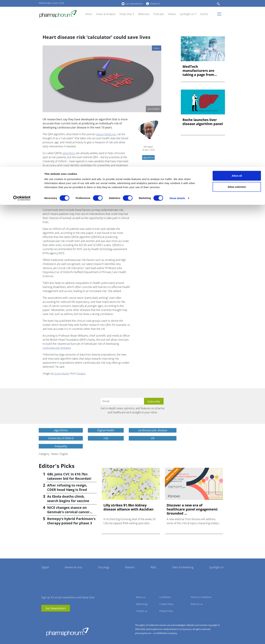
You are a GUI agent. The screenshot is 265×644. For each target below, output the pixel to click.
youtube (44, 617)
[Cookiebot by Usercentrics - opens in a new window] (22, 31)
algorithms (69, 153)
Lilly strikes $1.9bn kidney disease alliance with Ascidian (128, 507)
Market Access (73, 567)
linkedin (49, 617)
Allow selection (237, 20)
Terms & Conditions (201, 597)
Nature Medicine (106, 134)
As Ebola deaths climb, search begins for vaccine (68, 499)
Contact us (142, 611)
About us (141, 597)
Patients (130, 567)
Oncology (104, 567)
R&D (153, 567)
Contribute (165, 597)
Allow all (237, 9)
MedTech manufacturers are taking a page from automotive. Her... (198, 71)
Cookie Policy (166, 604)
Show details (177, 31)
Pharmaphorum (67, 632)
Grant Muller (62, 373)
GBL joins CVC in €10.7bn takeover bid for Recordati (69, 476)
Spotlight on (216, 567)
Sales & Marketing (183, 567)
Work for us (197, 604)
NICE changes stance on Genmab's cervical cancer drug (68, 512)
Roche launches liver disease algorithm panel (203, 122)
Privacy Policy (166, 611)
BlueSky (54, 617)
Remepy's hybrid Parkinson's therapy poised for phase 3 (71, 521)
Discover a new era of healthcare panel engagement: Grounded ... (192, 509)
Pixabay (81, 373)
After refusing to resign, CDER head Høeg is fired (67, 487)
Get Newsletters (56, 608)
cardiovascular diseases (57, 348)
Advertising (142, 604)
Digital (45, 567)
